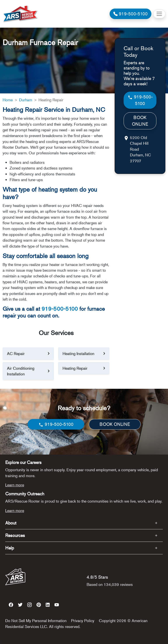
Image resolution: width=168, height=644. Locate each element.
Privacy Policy (83, 621)
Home (8, 100)
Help (10, 548)
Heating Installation (78, 353)
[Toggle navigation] (159, 14)
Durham (26, 100)
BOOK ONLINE (140, 121)
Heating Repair (75, 368)
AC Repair (16, 353)
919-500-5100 (60, 309)
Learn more (15, 485)
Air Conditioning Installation (21, 371)
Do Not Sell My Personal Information (36, 621)
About (11, 523)
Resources (15, 535)
